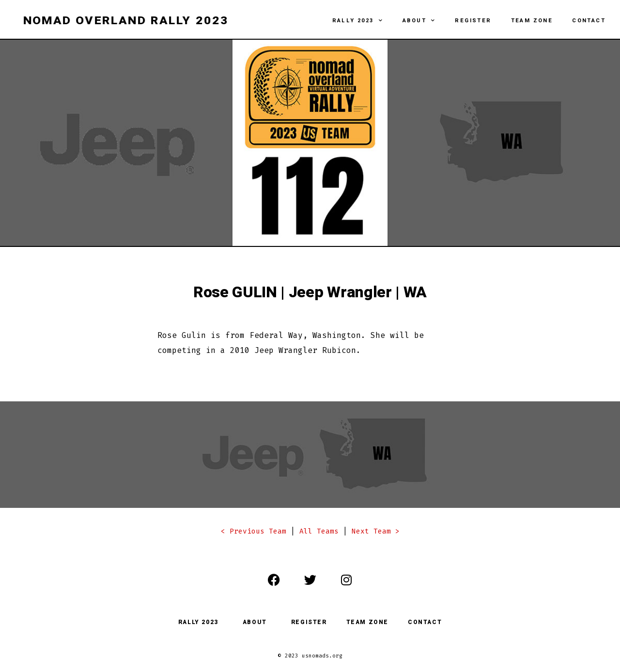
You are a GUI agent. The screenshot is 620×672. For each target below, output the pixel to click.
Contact (589, 21)
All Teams (319, 531)
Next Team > (376, 531)
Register (473, 21)
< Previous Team (254, 531)
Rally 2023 (358, 21)
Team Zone (532, 21)
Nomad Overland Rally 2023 (126, 21)
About (419, 21)
